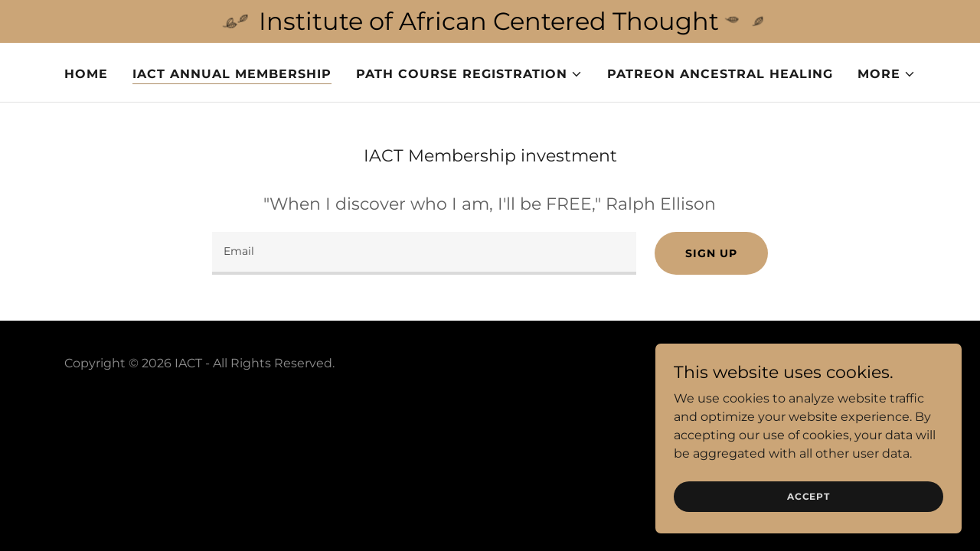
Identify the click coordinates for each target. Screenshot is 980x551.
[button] (469, 74)
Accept (808, 496)
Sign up (711, 253)
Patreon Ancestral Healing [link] (720, 74)
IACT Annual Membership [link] (232, 74)
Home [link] (86, 74)
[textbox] (424, 253)
